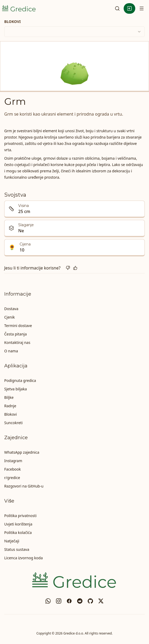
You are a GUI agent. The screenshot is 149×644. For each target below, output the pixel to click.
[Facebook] (69, 601)
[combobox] (74, 32)
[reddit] (80, 601)
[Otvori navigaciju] (142, 8)
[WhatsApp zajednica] (48, 601)
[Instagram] (59, 601)
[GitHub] (90, 601)
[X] (101, 601)
